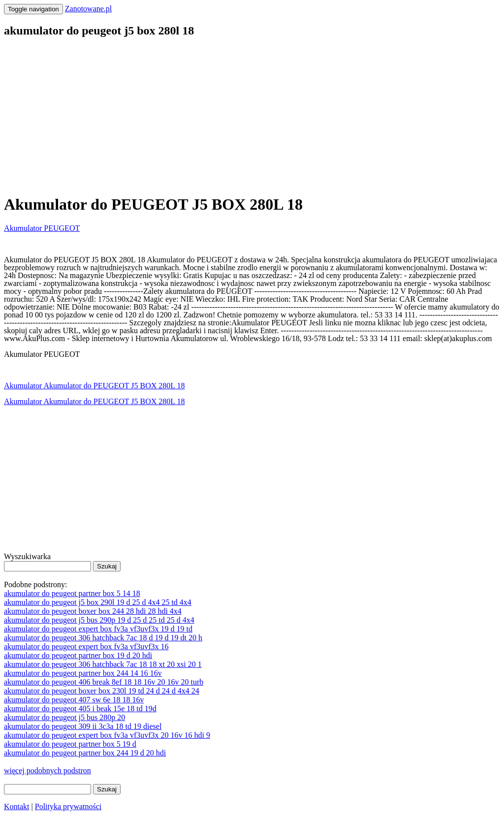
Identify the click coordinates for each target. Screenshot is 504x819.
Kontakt (17, 806)
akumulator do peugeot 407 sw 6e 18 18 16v (74, 700)
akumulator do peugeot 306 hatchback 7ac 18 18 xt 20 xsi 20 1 (103, 664)
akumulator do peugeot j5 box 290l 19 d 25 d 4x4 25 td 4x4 (98, 602)
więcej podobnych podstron (47, 771)
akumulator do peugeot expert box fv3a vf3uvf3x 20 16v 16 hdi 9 (107, 735)
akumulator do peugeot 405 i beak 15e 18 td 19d (80, 709)
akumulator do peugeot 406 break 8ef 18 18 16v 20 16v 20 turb (104, 682)
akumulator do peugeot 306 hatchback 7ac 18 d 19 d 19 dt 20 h (103, 638)
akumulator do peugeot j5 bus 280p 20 (64, 717)
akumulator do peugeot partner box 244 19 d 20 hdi (85, 753)
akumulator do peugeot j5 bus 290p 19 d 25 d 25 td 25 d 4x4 (99, 620)
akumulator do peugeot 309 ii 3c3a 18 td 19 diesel (83, 726)
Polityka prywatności (68, 806)
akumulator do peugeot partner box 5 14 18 (72, 593)
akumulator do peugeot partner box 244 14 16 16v (83, 673)
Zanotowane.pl (89, 9)
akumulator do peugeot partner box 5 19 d (70, 744)
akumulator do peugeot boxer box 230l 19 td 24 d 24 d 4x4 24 (102, 691)
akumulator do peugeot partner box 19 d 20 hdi (78, 655)
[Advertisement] (252, 116)
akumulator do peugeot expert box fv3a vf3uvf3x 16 (86, 646)
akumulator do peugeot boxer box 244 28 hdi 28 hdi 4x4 (93, 611)
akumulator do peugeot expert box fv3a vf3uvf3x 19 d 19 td (98, 629)
